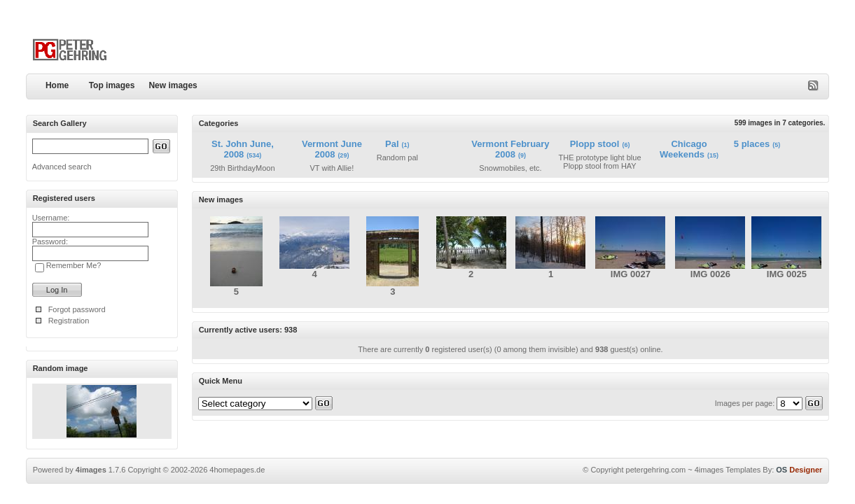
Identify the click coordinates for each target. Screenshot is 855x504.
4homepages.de (237, 470)
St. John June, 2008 (243, 149)
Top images (112, 85)
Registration (69, 321)
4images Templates (728, 470)
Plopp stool (595, 144)
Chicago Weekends (683, 149)
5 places (752, 144)
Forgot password (77, 309)
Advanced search (62, 167)
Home (57, 85)
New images (173, 85)
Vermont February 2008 (510, 149)
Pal (392, 144)
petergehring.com (656, 470)
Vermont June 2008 (332, 149)
